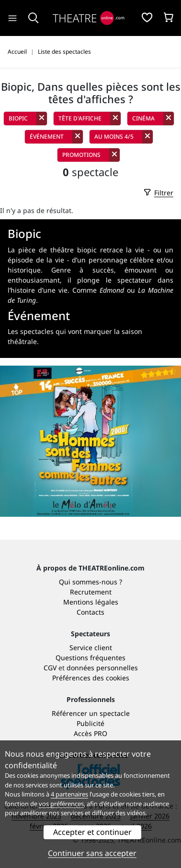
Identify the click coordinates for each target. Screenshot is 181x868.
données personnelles (102, 668)
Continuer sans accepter (92, 853)
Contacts (90, 612)
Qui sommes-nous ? (90, 582)
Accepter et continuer (92, 832)
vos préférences (61, 804)
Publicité (90, 723)
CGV (50, 668)
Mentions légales (91, 602)
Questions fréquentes (90, 658)
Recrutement (91, 592)
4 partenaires (69, 794)
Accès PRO (90, 733)
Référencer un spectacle (91, 713)
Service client (91, 648)
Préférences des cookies (91, 678)
